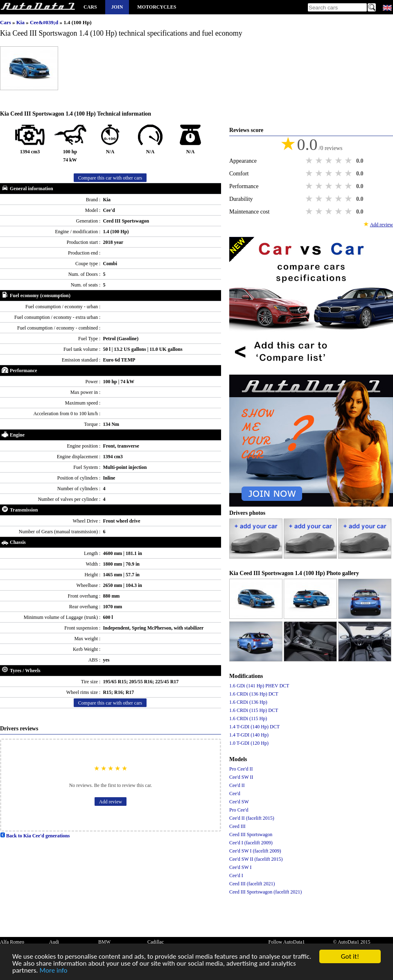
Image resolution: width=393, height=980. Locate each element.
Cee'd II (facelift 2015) (252, 818)
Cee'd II (237, 785)
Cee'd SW (239, 802)
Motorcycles (157, 7)
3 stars (330, 161)
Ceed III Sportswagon (251, 834)
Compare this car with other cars (110, 178)
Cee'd (235, 794)
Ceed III (237, 826)
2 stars (320, 161)
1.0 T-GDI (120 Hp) (249, 743)
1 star (310, 161)
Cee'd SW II (241, 777)
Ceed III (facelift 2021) (252, 884)
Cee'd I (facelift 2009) (251, 843)
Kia (21, 22)
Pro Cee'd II (241, 769)
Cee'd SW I (241, 867)
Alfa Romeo (12, 942)
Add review (111, 802)
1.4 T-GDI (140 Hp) (249, 735)
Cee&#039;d (45, 22)
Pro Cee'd (239, 810)
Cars (90, 7)
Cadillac (156, 942)
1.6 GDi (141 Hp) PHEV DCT (259, 686)
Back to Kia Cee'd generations (35, 836)
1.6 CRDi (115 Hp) (248, 719)
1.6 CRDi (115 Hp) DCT (254, 710)
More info (54, 972)
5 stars (349, 161)
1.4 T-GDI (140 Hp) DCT (254, 727)
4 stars (339, 161)
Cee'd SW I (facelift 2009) (255, 851)
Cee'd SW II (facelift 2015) (256, 859)
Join (117, 7)
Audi (54, 942)
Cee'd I (236, 875)
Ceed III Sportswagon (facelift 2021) (265, 892)
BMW (104, 942)
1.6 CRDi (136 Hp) (248, 702)
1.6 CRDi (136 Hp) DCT (254, 694)
